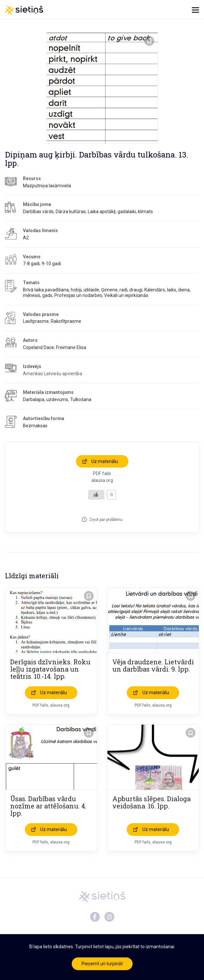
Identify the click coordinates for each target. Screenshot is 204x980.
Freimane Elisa (71, 347)
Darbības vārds (38, 212)
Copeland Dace (38, 347)
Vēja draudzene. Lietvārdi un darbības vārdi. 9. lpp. (153, 665)
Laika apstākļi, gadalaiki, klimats (120, 212)
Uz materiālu (105, 461)
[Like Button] (96, 495)
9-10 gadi (51, 264)
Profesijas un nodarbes (78, 295)
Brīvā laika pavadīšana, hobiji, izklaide (61, 290)
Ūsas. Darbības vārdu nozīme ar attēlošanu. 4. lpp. (48, 806)
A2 (26, 238)
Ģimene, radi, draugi (122, 290)
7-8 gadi (31, 264)
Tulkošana (81, 399)
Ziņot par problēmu (106, 520)
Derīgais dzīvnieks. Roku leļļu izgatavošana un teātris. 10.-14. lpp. (50, 669)
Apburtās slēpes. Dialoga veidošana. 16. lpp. (151, 802)
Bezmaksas (35, 426)
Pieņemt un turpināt (102, 964)
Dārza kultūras (71, 212)
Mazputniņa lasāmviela (47, 186)
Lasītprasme (36, 321)
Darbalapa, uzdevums (46, 399)
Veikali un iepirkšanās (126, 295)
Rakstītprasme (66, 321)
